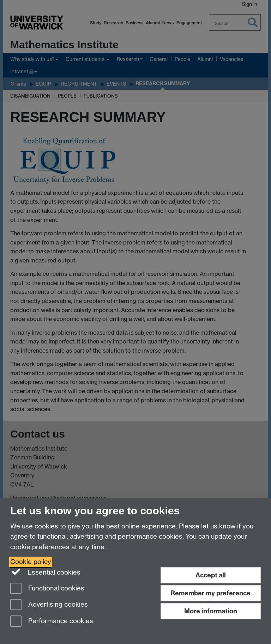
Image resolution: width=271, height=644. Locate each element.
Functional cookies (47, 589)
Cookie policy (31, 562)
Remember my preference (210, 593)
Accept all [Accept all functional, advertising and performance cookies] (211, 575)
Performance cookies (52, 622)
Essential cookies (45, 572)
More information (211, 611)
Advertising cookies (49, 605)
